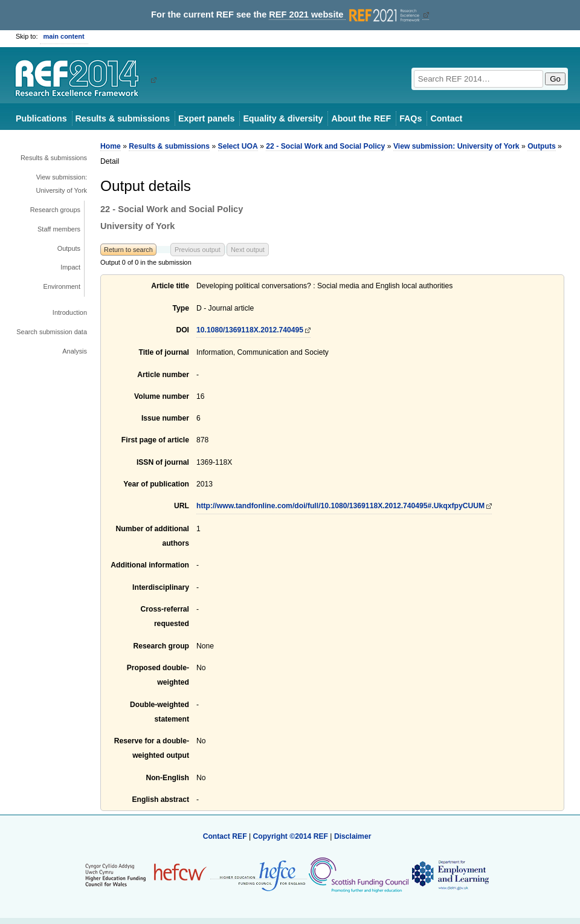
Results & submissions (123, 118)
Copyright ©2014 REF (291, 836)
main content (64, 36)
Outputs (69, 248)
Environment (62, 286)
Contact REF (225, 836)
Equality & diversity (283, 118)
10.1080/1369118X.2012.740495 (250, 330)
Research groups (55, 210)
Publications (41, 118)
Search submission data (52, 332)
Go (555, 79)
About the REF (361, 118)
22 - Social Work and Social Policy (325, 146)
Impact (70, 267)
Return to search (128, 250)
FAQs (411, 118)
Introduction (70, 312)
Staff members (59, 229)
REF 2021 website (345, 15)
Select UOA (238, 146)
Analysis (75, 351)
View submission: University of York (62, 184)
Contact (446, 118)
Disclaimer (353, 836)
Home (111, 146)
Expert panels (206, 118)
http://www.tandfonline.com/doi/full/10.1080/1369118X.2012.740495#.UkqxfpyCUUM (340, 506)
